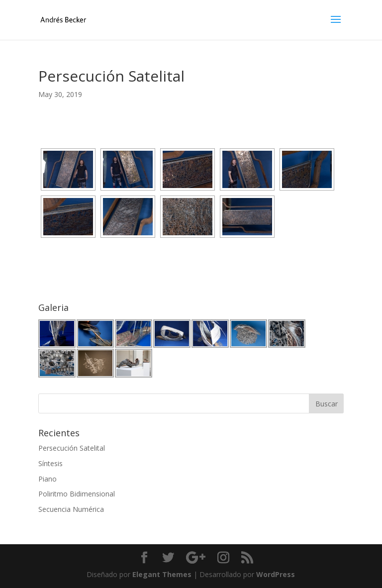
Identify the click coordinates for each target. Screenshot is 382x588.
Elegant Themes (162, 574)
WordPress (276, 574)
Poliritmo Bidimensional (77, 494)
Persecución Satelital (72, 448)
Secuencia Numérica (71, 509)
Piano (48, 479)
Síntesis (50, 463)
